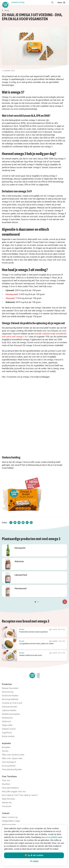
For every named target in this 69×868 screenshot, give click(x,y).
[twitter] (15, 523)
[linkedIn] (27, 523)
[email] (19, 523)
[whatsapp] (31, 523)
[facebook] (11, 523)
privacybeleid (51, 837)
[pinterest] (23, 523)
